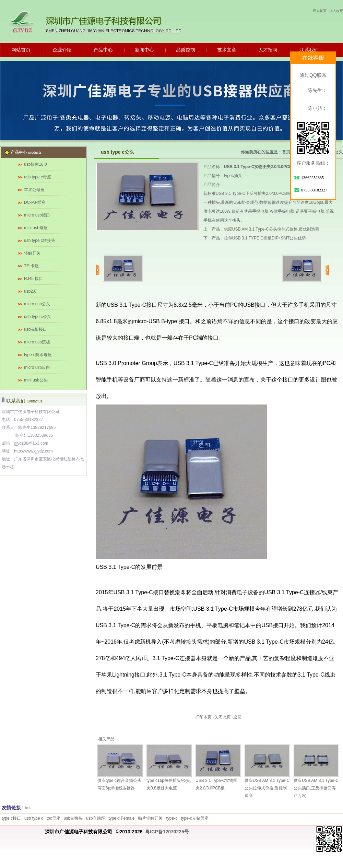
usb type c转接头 (40, 241)
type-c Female (121, 818)
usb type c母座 (38, 177)
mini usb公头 (36, 380)
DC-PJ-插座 (35, 202)
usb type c (34, 818)
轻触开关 (32, 253)
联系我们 (309, 50)
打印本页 (203, 717)
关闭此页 (223, 717)
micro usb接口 (37, 215)
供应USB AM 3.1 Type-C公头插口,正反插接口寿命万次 (316, 788)
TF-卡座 (31, 266)
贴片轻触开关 (150, 818)
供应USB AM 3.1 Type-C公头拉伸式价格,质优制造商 (272, 229)
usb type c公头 (38, 317)
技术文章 (227, 50)
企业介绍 (62, 50)
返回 (237, 717)
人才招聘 (268, 50)
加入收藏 (336, 11)
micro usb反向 (37, 367)
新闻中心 (144, 50)
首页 (286, 152)
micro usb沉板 (37, 342)
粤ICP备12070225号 (167, 832)
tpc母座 (54, 818)
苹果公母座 (34, 190)
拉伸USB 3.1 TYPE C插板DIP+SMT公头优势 (265, 238)
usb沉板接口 (36, 329)
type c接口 (11, 818)
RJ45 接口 (33, 279)
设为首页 (320, 11)
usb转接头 (73, 818)
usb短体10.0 (36, 164)
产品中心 (103, 50)
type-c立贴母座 (195, 818)
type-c (172, 818)
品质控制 (186, 50)
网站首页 (21, 50)
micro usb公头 (37, 304)
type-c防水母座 (38, 355)
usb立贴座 (96, 818)
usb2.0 (30, 291)
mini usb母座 (36, 228)
